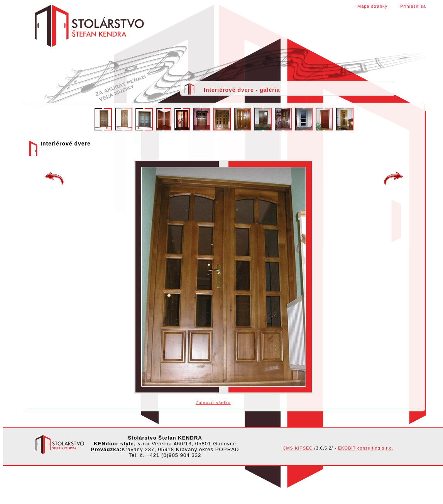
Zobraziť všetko (213, 403)
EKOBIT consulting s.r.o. (366, 448)
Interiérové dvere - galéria (242, 90)
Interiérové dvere (394, 179)
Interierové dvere (54, 179)
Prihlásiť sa (413, 6)
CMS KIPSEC (298, 448)
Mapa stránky (372, 6)
